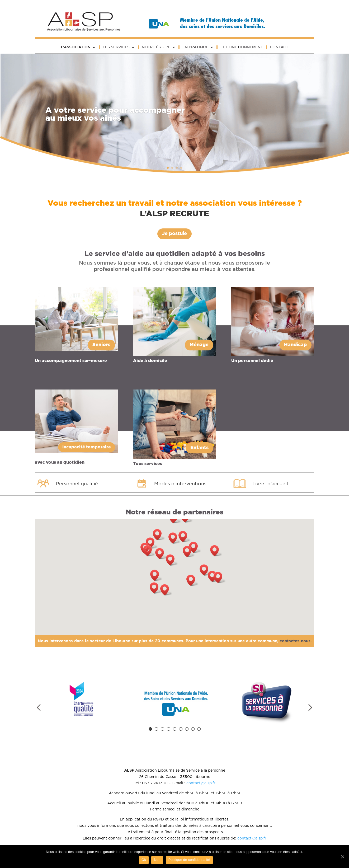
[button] (172, 560)
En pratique (195, 47)
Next (310, 707)
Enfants (199, 448)
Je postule (175, 234)
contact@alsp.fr (201, 783)
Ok (144, 860)
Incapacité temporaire (87, 447)
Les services (116, 47)
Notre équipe (156, 47)
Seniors (101, 345)
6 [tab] (181, 729)
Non (157, 860)
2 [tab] (156, 729)
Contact (279, 47)
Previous (39, 707)
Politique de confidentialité (189, 860)
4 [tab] (169, 729)
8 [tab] (193, 729)
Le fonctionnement (242, 47)
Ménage (199, 345)
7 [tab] (187, 729)
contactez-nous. (296, 641)
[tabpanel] (81, 700)
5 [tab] (175, 729)
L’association (76, 47)
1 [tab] (150, 729)
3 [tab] (162, 729)
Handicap (295, 345)
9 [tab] (199, 729)
